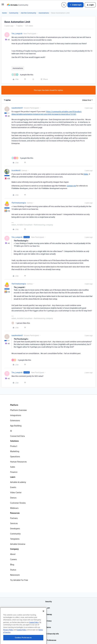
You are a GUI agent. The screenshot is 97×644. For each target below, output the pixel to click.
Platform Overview (18, 410)
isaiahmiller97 (17, 108)
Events (13, 487)
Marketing (15, 451)
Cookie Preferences (49, 640)
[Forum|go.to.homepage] (18, 5)
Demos (13, 498)
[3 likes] (22, 158)
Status (13, 570)
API (48, 608)
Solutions (14, 441)
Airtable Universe (18, 544)
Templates (15, 539)
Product (14, 446)
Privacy (49, 621)
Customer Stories (18, 503)
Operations (15, 456)
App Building (16, 426)
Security (48, 601)
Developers (15, 529)
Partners (14, 518)
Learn (13, 477)
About (13, 554)
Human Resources (18, 462)
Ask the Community (28, 13)
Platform (14, 405)
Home (4, 13)
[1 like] (21, 323)
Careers (13, 559)
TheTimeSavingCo (19, 203)
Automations (44, 13)
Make (86, 174)
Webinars (14, 508)
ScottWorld (16, 170)
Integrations (16, 415)
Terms (48, 627)
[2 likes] (21, 360)
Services (14, 523)
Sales (13, 467)
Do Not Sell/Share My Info (49, 634)
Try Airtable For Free (19, 580)
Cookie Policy (34, 635)
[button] (3, 5)
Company (14, 549)
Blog (12, 565)
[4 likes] (22, 75)
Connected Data (17, 436)
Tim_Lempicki (17, 34)
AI (11, 431)
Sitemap (49, 614)
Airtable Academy (18, 482)
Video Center (16, 493)
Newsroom (15, 575)
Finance (14, 472)
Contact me (71, 186)
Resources (15, 513)
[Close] (43, 623)
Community (14, 13)
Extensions (15, 420)
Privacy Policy (8, 642)
